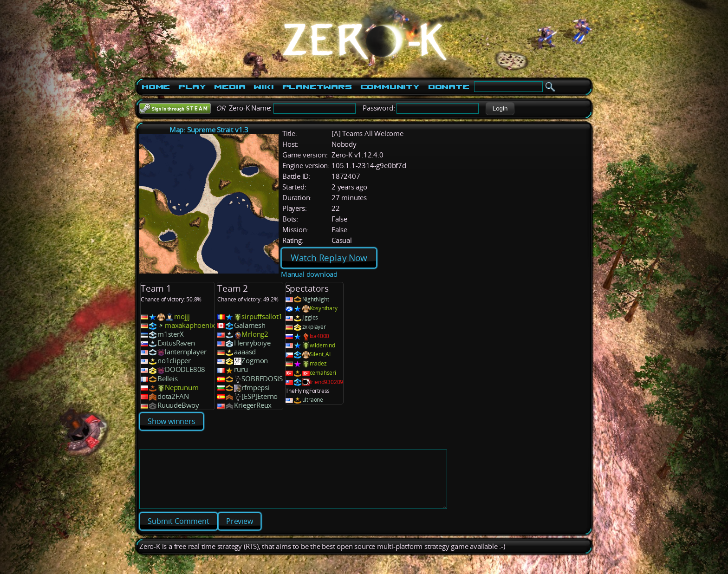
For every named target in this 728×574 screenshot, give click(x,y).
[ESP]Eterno (260, 396)
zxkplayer (314, 327)
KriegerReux (253, 405)
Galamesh (250, 325)
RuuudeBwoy (178, 405)
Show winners (172, 421)
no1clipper (174, 361)
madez (318, 363)
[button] (500, 109)
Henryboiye (252, 343)
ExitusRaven (176, 343)
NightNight (316, 299)
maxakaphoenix (190, 325)
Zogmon (255, 361)
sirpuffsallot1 (262, 316)
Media (230, 87)
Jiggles (310, 317)
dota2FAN (173, 396)
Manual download (309, 274)
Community (390, 87)
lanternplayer (185, 352)
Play (192, 87)
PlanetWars (317, 87)
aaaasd (245, 352)
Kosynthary (324, 308)
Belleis (168, 379)
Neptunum (182, 388)
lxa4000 (320, 336)
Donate (449, 87)
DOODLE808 (185, 369)
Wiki (263, 87)
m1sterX (171, 334)
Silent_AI (320, 354)
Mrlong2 (255, 334)
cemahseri (323, 373)
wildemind (322, 345)
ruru (241, 369)
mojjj (182, 316)
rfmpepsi (255, 388)
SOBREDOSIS (262, 379)
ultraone (313, 400)
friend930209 (327, 382)
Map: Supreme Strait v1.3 (209, 130)
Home (156, 87)
